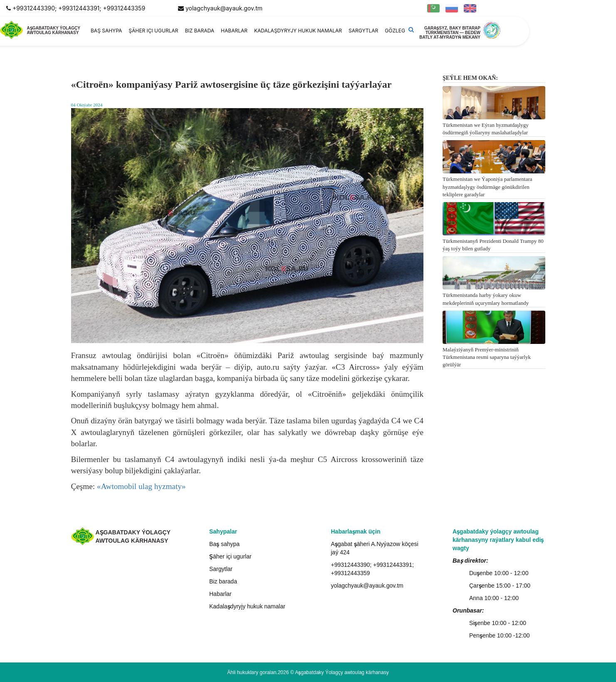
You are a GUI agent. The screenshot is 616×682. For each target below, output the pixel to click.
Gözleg (395, 31)
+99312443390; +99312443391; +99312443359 (79, 8)
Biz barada (199, 31)
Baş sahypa (106, 31)
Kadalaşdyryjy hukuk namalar (298, 31)
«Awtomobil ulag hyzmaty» (141, 486)
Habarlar (234, 31)
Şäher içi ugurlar (153, 31)
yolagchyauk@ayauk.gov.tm (224, 8)
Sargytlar (363, 31)
